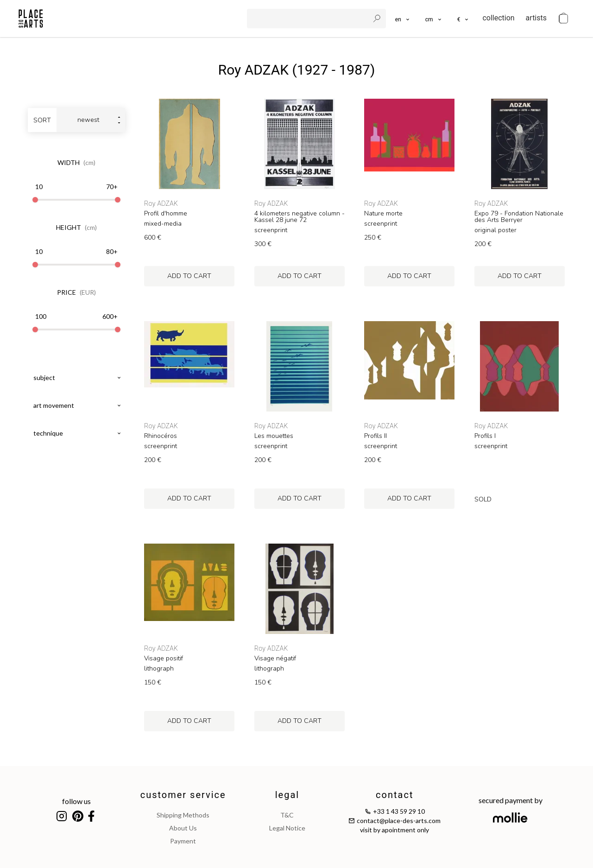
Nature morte (383, 214)
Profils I (485, 436)
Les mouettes (274, 436)
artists (536, 18)
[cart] (563, 19)
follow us (76, 801)
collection (498, 18)
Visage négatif (275, 659)
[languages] (403, 19)
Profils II (375, 436)
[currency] (464, 19)
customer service (183, 795)
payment (183, 841)
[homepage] (31, 19)
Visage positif (164, 659)
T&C (287, 815)
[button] (434, 19)
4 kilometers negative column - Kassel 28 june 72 (300, 217)
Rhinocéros (161, 436)
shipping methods (183, 815)
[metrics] (434, 19)
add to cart (189, 276)
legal (287, 795)
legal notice (287, 828)
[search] (309, 19)
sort (42, 120)
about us (183, 828)
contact (394, 795)
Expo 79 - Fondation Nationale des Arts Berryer (519, 217)
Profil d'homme (166, 214)
